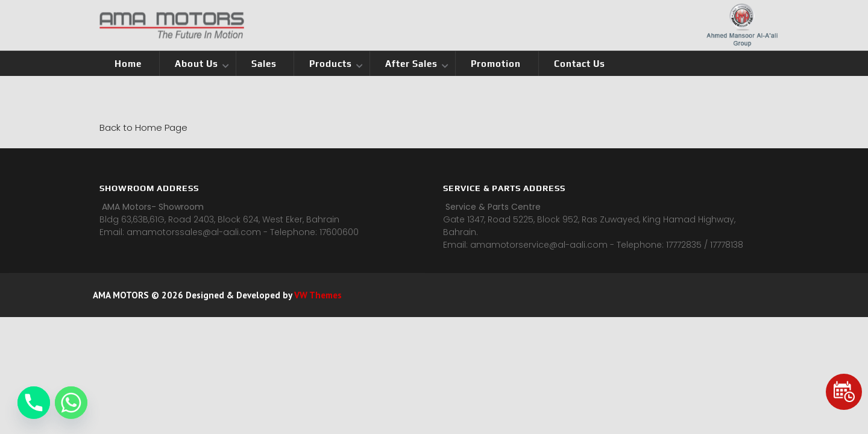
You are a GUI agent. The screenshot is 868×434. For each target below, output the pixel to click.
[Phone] (34, 403)
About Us (197, 64)
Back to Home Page (143, 127)
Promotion (496, 64)
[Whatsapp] (71, 403)
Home (128, 64)
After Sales (411, 64)
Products (331, 64)
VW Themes (317, 295)
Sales (264, 64)
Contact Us (580, 64)
